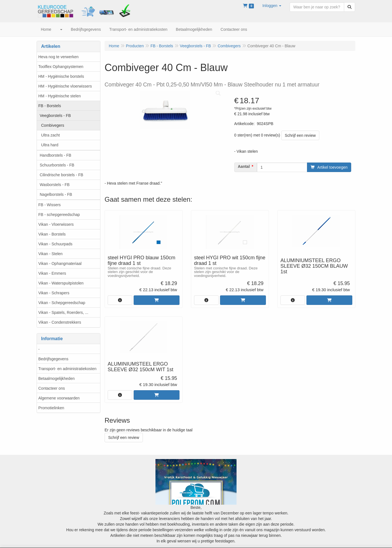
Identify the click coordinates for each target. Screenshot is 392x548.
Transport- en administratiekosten (67, 369)
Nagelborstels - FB (56, 194)
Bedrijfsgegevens (53, 359)
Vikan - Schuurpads (55, 244)
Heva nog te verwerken (58, 57)
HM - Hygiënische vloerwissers (65, 86)
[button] (272, 6)
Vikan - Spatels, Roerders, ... (63, 312)
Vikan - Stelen (50, 254)
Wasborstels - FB (55, 185)
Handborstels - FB (56, 155)
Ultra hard (50, 145)
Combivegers (53, 125)
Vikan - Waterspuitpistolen (61, 283)
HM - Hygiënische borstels (61, 76)
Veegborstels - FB (55, 116)
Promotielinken (51, 408)
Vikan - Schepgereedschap (62, 303)
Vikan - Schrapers (54, 293)
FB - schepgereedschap (59, 215)
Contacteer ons (52, 388)
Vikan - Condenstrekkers (60, 322)
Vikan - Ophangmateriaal (60, 264)
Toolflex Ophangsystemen (61, 67)
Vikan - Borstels (52, 234)
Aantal (244, 166)
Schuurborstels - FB (57, 165)
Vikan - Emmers (52, 273)
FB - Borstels (50, 106)
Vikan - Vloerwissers (56, 224)
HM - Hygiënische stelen (60, 96)
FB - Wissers (49, 205)
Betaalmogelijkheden (56, 378)
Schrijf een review (300, 135)
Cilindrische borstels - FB (62, 175)
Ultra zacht (50, 135)
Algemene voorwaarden (59, 398)
